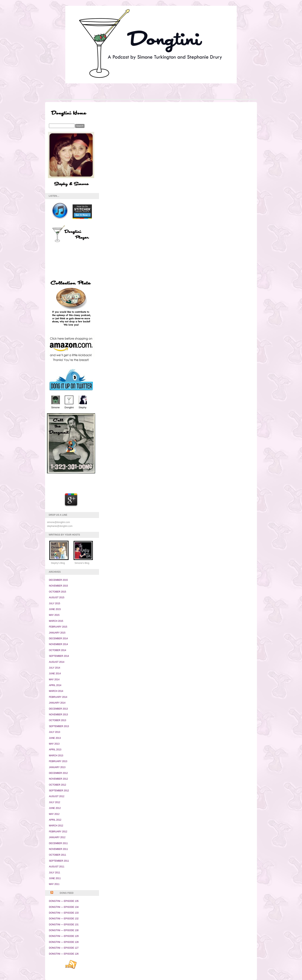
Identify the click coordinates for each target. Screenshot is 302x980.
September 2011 (59, 861)
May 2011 (54, 884)
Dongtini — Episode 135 (64, 901)
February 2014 (58, 697)
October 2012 (57, 785)
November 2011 (58, 849)
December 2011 (58, 843)
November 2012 (58, 779)
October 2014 (57, 650)
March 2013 (56, 756)
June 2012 (55, 808)
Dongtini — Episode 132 (64, 919)
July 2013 (55, 732)
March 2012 (56, 826)
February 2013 (58, 761)
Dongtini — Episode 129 (64, 936)
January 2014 (57, 703)
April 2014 (55, 685)
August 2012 (57, 796)
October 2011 (57, 855)
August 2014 (57, 662)
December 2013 (58, 709)
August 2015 (57, 598)
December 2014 (58, 639)
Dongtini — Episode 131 (64, 925)
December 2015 (58, 580)
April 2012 (55, 820)
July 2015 (55, 603)
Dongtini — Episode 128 (64, 942)
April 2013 (55, 750)
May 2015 (54, 615)
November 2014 (58, 644)
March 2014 (56, 691)
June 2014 (55, 674)
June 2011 (55, 878)
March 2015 (56, 621)
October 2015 (57, 592)
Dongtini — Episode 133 (64, 913)
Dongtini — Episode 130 (64, 930)
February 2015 (58, 627)
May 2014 (54, 680)
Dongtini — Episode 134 (64, 907)
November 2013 (58, 715)
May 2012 (54, 814)
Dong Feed (67, 893)
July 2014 (55, 668)
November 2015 (58, 586)
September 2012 (59, 791)
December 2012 (58, 773)
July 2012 (55, 802)
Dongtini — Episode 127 (64, 948)
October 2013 (57, 720)
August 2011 (57, 867)
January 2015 (57, 633)
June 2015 (55, 609)
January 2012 (57, 837)
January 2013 (57, 767)
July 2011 (55, 873)
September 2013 (59, 726)
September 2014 (59, 656)
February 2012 (58, 832)
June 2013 (55, 738)
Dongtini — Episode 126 (64, 954)
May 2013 (54, 744)
